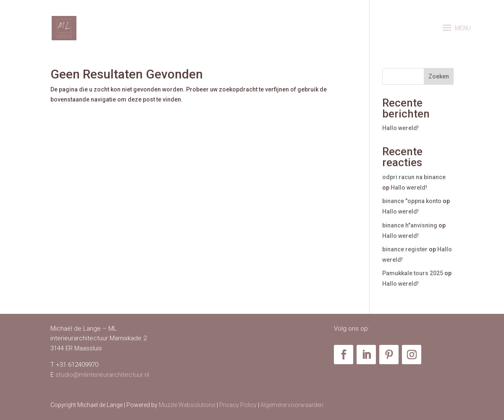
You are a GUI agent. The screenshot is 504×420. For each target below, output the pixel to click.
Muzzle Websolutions (187, 405)
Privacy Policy (238, 405)
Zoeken (439, 76)
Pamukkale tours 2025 (413, 273)
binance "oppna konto (412, 201)
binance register (405, 249)
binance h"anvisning (410, 225)
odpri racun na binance (414, 177)
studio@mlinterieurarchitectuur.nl (102, 375)
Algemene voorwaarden (292, 405)
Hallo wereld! (400, 128)
